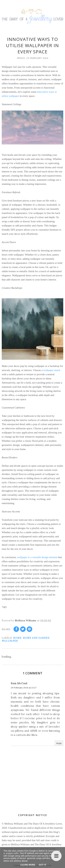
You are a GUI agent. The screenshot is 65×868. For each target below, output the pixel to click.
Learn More (28, 865)
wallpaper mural (52, 370)
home (17, 638)
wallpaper (10, 641)
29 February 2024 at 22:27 (24, 688)
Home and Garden (36, 638)
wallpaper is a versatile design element (37, 557)
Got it (43, 865)
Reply (59, 743)
